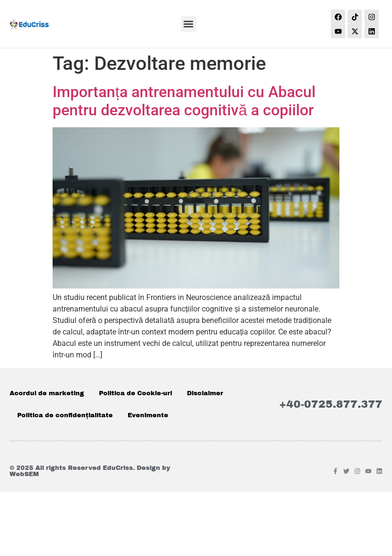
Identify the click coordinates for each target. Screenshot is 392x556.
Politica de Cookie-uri (136, 393)
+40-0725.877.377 (331, 404)
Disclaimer (205, 393)
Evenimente (148, 415)
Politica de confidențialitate (65, 415)
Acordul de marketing (47, 393)
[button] (189, 24)
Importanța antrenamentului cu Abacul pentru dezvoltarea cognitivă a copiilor (184, 101)
